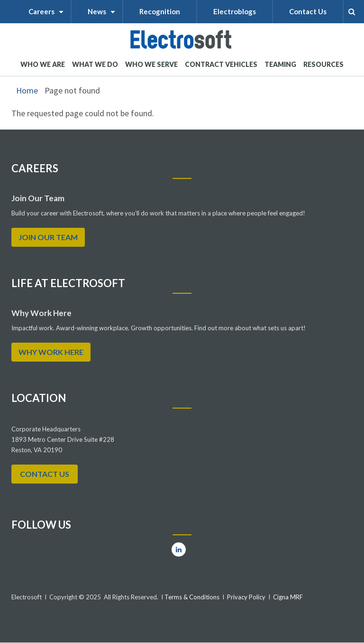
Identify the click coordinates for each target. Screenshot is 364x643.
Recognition (160, 11)
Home (27, 90)
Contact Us (308, 11)
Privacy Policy (246, 597)
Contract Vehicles (221, 64)
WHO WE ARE (43, 68)
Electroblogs (235, 11)
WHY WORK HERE (51, 352)
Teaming (280, 64)
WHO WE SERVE (151, 68)
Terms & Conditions (191, 597)
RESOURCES (323, 64)
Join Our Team (48, 237)
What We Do (95, 68)
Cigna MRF (288, 597)
